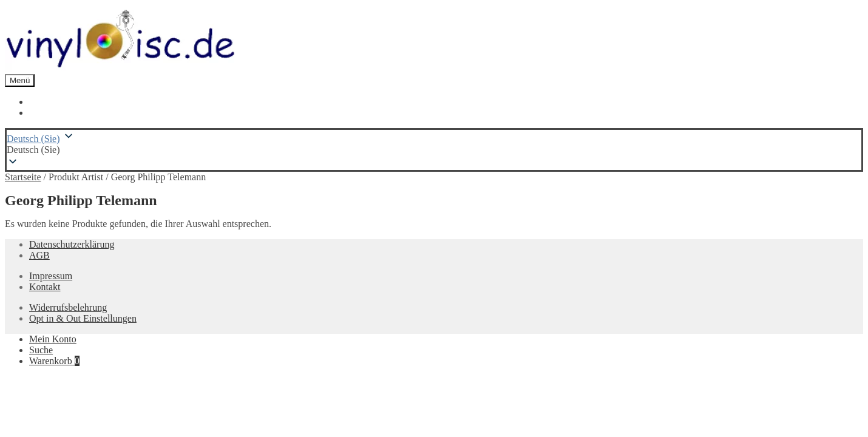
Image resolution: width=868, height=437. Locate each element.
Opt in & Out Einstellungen (83, 318)
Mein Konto (53, 339)
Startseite (23, 177)
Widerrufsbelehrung (68, 307)
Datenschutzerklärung (72, 244)
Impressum (51, 276)
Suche (41, 350)
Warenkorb (54, 361)
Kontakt (45, 287)
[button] (434, 150)
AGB (39, 255)
